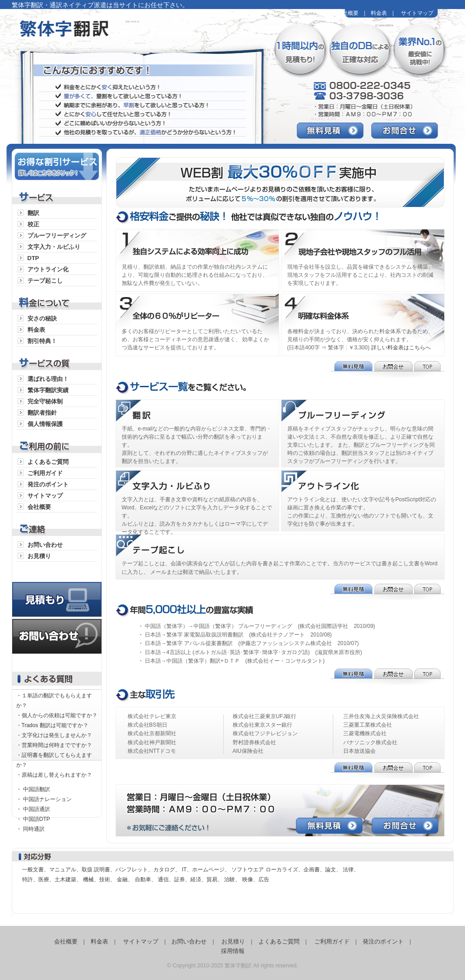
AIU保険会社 (248, 751)
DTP (33, 258)
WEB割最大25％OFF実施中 (285, 180)
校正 (33, 224)
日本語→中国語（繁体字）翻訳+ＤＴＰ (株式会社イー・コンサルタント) (235, 661)
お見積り (39, 556)
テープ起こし (45, 281)
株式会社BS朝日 (147, 725)
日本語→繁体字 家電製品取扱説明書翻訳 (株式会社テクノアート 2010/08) (238, 635)
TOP (429, 369)
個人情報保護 (45, 424)
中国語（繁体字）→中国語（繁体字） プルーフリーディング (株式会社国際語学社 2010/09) (260, 626)
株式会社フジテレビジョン (265, 733)
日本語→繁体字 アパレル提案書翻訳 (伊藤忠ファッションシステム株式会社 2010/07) (252, 643)
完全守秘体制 (45, 401)
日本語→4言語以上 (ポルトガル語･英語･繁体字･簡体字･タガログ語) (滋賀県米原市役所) (253, 652)
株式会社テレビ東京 (152, 716)
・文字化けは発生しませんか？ (54, 735)
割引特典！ (42, 341)
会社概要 (348, 13)
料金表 (379, 13)
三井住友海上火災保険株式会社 (381, 716)
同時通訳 (34, 829)
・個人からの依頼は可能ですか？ (57, 715)
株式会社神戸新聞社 (152, 742)
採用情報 (233, 951)
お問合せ (408, 131)
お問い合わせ (45, 545)
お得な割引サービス (57, 165)
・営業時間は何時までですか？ (54, 745)
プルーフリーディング (57, 236)
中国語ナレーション (47, 799)
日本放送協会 (359, 751)
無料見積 (334, 131)
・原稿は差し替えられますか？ (54, 775)
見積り (57, 590)
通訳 (198, 412)
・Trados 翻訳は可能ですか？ (52, 725)
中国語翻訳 (37, 789)
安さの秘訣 (42, 318)
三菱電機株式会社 (365, 733)
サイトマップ (417, 13)
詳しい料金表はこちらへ (401, 348)
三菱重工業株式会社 (368, 725)
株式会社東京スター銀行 (262, 725)
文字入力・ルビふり (54, 247)
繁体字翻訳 (122, 36)
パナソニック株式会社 (370, 742)
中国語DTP (37, 819)
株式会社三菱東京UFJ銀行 (265, 716)
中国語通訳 (37, 809)
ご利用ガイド (45, 473)
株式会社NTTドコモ (152, 751)
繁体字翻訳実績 (48, 390)
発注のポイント (48, 484)
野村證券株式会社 (254, 742)
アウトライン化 (48, 269)
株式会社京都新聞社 (152, 733)
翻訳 (33, 213)
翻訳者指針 (42, 413)
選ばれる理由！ (48, 379)
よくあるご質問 (48, 462)
